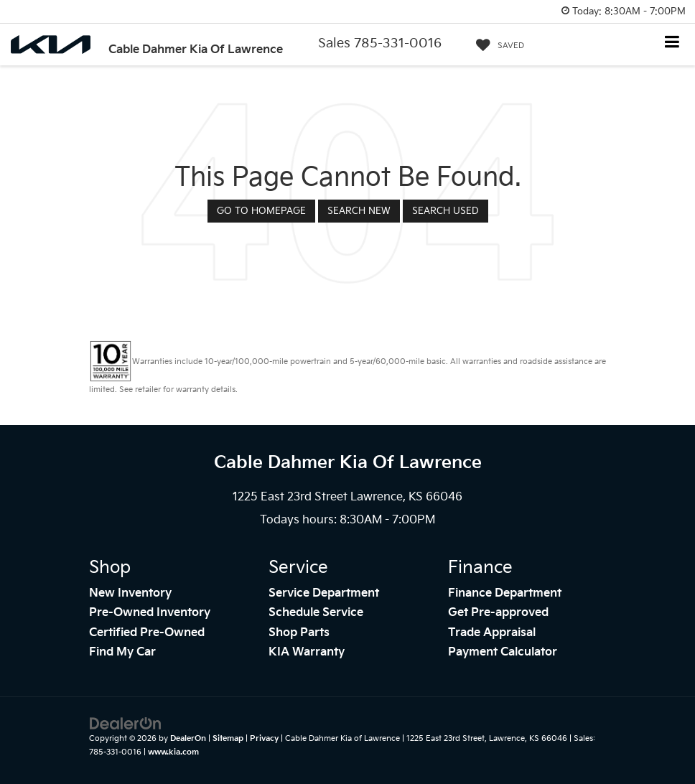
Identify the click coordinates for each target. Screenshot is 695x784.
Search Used (446, 211)
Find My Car (122, 652)
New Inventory (130, 593)
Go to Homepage (261, 211)
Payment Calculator (503, 652)
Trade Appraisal (492, 633)
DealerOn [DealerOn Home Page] (188, 738)
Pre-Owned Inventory (150, 613)
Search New (359, 211)
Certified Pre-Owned (147, 633)
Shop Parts (299, 633)
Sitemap (228, 738)
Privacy (264, 738)
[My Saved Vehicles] (496, 46)
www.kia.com (173, 752)
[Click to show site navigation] (672, 43)
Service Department (324, 593)
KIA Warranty (307, 652)
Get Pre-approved (498, 613)
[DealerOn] (126, 724)
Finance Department (505, 593)
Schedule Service (316, 613)
